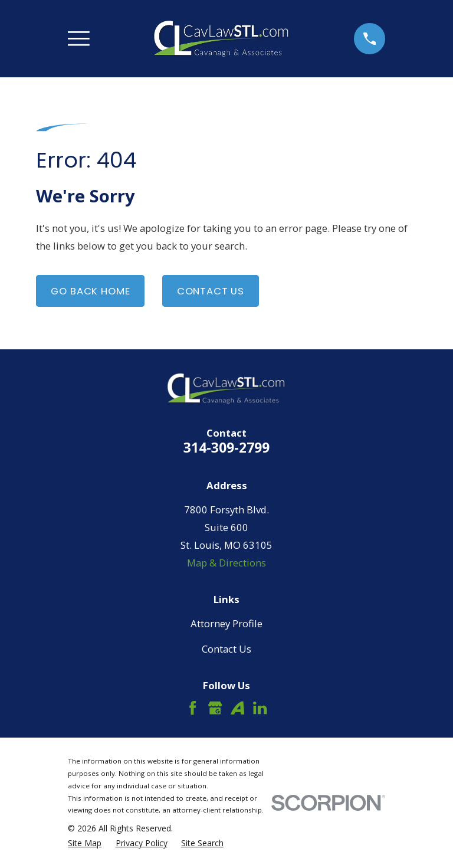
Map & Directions (226, 563)
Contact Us (211, 291)
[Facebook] (193, 708)
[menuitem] (85, 843)
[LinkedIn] (260, 708)
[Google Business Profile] (215, 708)
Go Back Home (90, 291)
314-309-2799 (226, 447)
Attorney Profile (226, 623)
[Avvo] (237, 708)
